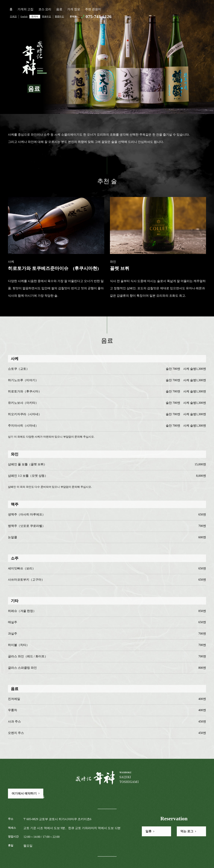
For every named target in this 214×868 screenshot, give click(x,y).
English (24, 17)
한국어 (35, 17)
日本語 (13, 17)
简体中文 (47, 17)
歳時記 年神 (34, 58)
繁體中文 (59, 17)
